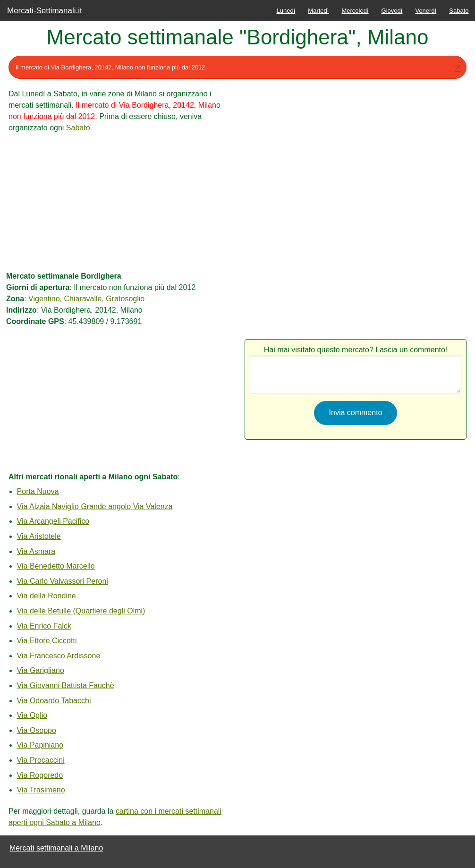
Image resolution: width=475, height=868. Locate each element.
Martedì (318, 11)
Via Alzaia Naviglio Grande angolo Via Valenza (95, 506)
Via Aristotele (39, 536)
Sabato (459, 11)
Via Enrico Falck (44, 626)
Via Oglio (32, 715)
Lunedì (286, 11)
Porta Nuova (38, 491)
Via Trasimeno (41, 790)
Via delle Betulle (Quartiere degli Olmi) (81, 611)
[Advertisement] (119, 200)
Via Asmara (36, 551)
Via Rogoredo (40, 775)
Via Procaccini (41, 760)
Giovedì (392, 11)
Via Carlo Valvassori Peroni (63, 581)
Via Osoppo (37, 730)
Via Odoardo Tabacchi (54, 701)
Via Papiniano (40, 745)
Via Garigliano (41, 670)
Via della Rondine (47, 596)
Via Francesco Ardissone (59, 656)
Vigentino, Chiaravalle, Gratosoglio (86, 299)
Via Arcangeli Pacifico (53, 521)
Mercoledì (355, 11)
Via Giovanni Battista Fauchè (66, 685)
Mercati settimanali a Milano (56, 848)
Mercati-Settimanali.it (45, 11)
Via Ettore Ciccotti (47, 641)
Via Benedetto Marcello (56, 566)
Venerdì (426, 11)
